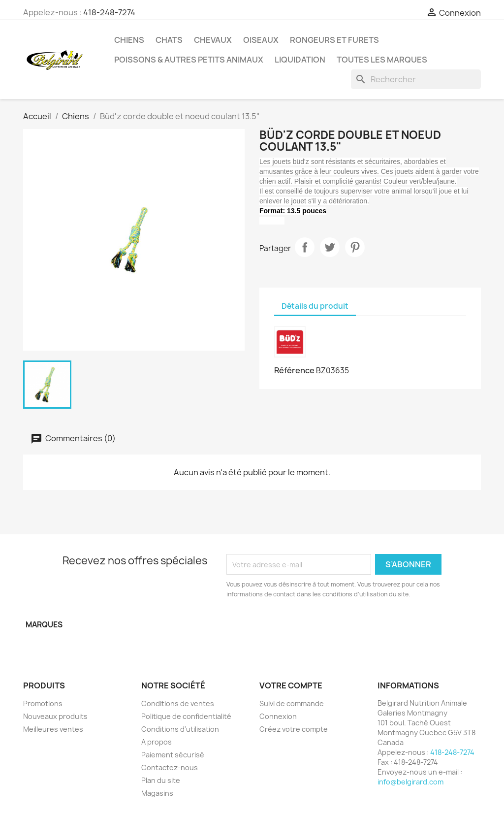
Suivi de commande (292, 703)
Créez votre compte (294, 729)
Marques (44, 625)
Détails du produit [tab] (315, 306)
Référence (294, 370)
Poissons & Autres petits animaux (189, 60)
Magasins (157, 793)
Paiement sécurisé (173, 755)
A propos (157, 742)
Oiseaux (261, 40)
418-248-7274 (109, 12)
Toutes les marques (382, 60)
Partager (305, 247)
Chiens (129, 40)
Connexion (278, 716)
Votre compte (291, 685)
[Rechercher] (416, 79)
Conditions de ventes (178, 703)
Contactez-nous (170, 767)
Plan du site (161, 780)
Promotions (43, 703)
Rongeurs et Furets (334, 40)
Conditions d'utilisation (180, 729)
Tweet (330, 247)
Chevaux (213, 40)
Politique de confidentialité (186, 716)
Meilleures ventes (53, 729)
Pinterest (355, 247)
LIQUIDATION (300, 60)
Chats (169, 40)
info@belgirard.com (410, 782)
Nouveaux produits (55, 716)
